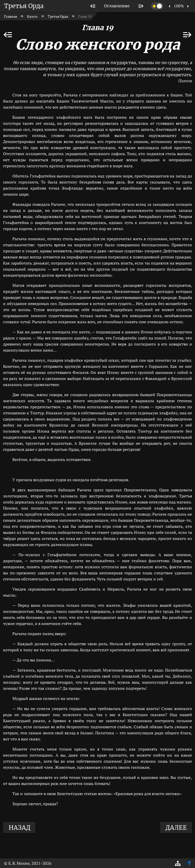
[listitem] (93, 6)
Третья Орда (24, 6)
